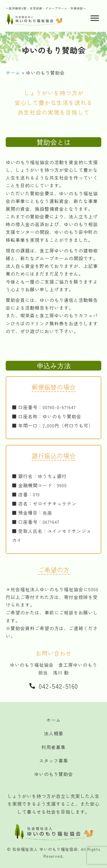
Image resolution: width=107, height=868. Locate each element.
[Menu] (95, 18)
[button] (54, 685)
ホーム (13, 73)
